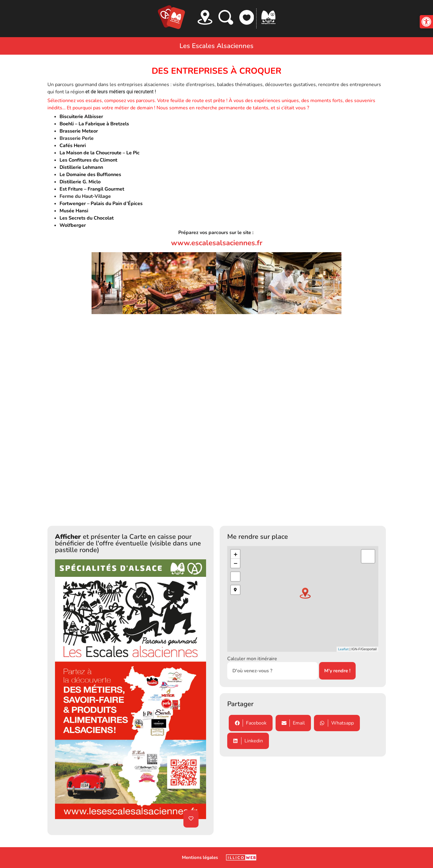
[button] (426, 22)
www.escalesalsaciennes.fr (217, 243)
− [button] (236, 563)
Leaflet (343, 649)
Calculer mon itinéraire (252, 659)
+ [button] (236, 554)
